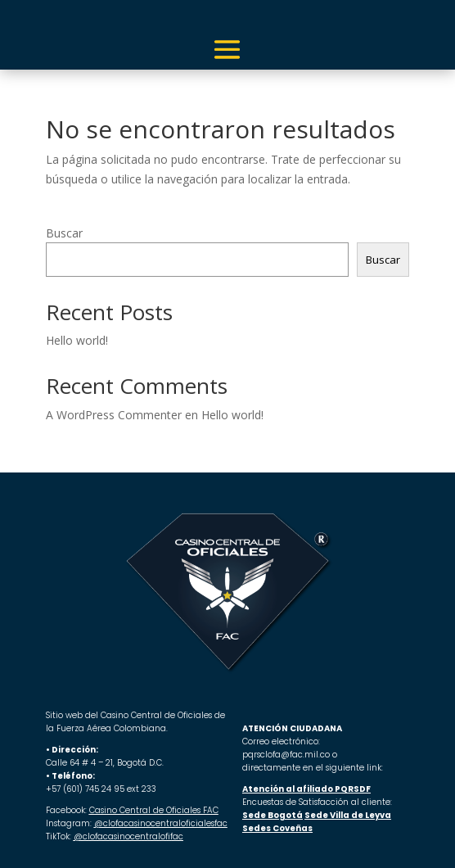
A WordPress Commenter (114, 415)
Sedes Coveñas (277, 828)
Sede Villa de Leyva (348, 815)
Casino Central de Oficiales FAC (154, 810)
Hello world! (77, 340)
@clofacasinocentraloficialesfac (161, 823)
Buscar (64, 233)
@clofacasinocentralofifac (128, 836)
